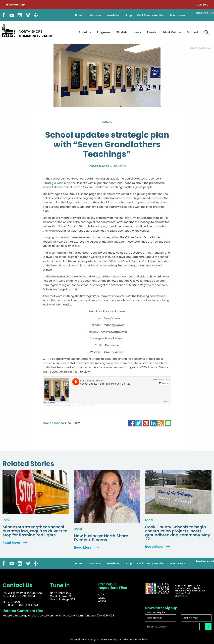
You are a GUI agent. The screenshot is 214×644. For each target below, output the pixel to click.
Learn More (182, 596)
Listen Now (94, 15)
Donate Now (177, 15)
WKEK (101, 598)
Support (193, 32)
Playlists (122, 32)
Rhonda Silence (98, 166)
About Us (85, 32)
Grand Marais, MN (205, 13)
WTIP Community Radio (52, 405)
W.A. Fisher (123, 639)
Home (79, 15)
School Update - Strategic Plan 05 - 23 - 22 (78, 405)
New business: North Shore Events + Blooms (101, 538)
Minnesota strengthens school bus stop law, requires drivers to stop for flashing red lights (35, 531)
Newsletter (113, 15)
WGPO (102, 601)
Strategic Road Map (57, 183)
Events (152, 32)
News (137, 32)
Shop (129, 15)
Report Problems (139, 639)
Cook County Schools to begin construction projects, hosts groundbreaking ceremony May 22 (178, 533)
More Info (202, 5)
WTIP (101, 595)
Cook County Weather (151, 15)
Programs (104, 32)
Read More (15, 543)
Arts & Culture (172, 32)
